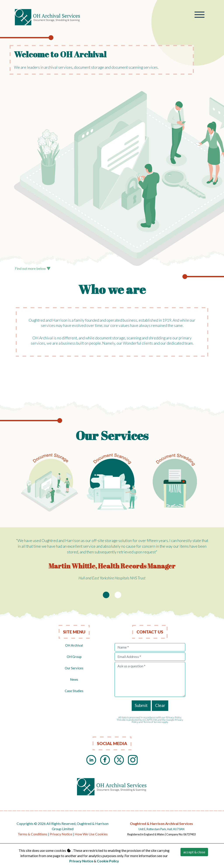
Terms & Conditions (32, 834)
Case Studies (74, 691)
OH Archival (74, 645)
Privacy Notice (61, 834)
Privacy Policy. (174, 717)
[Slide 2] (118, 595)
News (74, 679)
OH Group (74, 657)
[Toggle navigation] (200, 15)
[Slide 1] (106, 595)
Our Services (74, 668)
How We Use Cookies (91, 834)
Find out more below (33, 268)
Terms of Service (152, 722)
